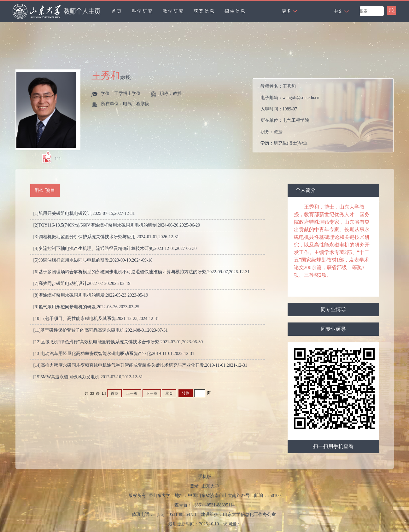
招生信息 (235, 11)
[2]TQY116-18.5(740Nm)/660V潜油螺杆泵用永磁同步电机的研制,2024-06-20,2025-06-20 (117, 225)
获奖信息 (204, 11)
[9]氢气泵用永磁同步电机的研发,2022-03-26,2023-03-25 (86, 307)
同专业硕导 (333, 329)
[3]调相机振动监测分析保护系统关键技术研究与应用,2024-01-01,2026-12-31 (106, 237)
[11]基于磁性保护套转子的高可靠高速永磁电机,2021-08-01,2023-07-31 (101, 330)
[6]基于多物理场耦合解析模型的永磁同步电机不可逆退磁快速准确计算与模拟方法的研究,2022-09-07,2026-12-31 (142, 272)
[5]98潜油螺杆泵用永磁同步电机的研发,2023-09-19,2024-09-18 (93, 260)
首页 (117, 11)
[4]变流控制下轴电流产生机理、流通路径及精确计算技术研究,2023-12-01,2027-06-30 (115, 248)
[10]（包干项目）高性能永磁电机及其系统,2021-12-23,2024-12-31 (96, 319)
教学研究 (173, 11)
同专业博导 (333, 309)
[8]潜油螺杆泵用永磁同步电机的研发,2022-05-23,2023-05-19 (91, 295)
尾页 (169, 393)
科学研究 (143, 11)
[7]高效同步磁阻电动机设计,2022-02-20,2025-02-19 (82, 284)
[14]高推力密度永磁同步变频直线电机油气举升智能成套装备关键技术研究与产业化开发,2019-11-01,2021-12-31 (140, 365)
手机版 (205, 477)
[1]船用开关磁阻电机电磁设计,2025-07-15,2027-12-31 (84, 213)
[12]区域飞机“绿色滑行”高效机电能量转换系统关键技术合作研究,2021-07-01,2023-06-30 (118, 342)
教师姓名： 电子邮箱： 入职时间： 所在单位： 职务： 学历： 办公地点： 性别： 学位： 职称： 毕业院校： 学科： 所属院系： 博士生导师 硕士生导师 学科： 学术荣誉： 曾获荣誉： (324, 117)
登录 (194, 486)
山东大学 (210, 486)
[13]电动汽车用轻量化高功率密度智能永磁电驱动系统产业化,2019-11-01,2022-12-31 (114, 354)
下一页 (152, 393)
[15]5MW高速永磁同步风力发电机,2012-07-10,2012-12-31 (88, 377)
